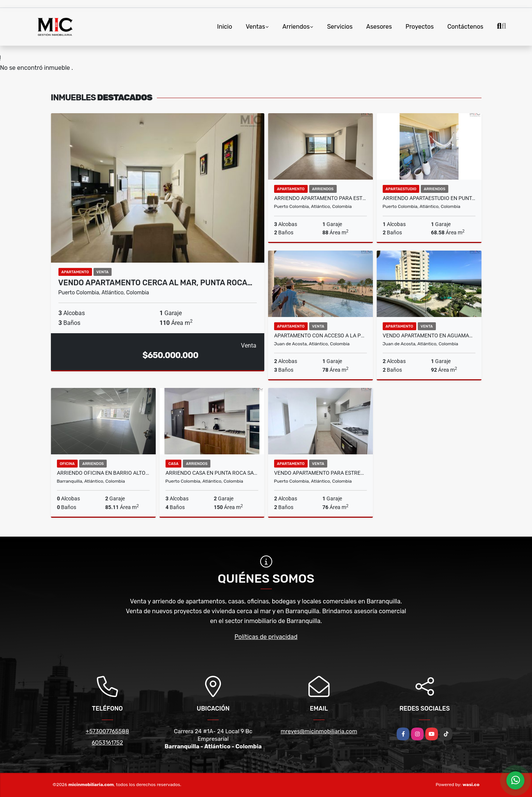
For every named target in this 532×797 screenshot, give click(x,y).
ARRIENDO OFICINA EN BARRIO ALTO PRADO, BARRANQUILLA (103, 473)
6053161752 (107, 743)
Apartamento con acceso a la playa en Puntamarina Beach (320, 335)
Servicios (340, 27)
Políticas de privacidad (266, 637)
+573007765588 (107, 731)
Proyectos (419, 27)
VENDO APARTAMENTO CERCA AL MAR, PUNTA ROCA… (156, 283)
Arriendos (296, 27)
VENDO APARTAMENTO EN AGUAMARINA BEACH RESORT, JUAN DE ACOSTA (429, 335)
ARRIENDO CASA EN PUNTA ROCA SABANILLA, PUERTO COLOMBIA (212, 473)
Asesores (379, 27)
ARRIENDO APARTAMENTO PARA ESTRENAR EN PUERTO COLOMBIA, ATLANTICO (320, 198)
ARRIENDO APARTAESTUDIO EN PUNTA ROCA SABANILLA (429, 198)
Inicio (225, 27)
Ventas (255, 27)
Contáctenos (465, 27)
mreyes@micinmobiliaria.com (319, 731)
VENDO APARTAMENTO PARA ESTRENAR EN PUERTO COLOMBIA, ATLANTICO (320, 473)
